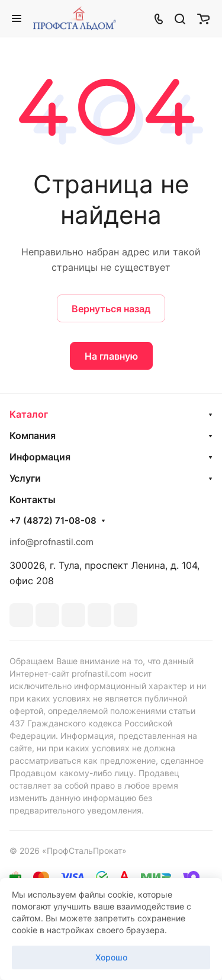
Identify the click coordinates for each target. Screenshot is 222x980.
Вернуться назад (111, 309)
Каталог (29, 414)
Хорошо (111, 957)
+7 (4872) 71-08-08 (53, 521)
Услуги (25, 478)
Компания (33, 435)
